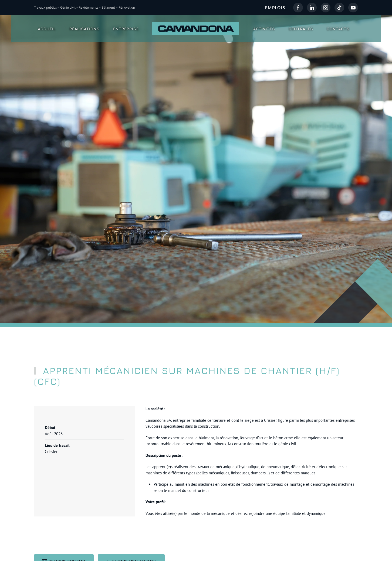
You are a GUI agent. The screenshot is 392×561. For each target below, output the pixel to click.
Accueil (47, 29)
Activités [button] (264, 29)
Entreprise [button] (126, 29)
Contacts (338, 29)
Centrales (301, 29)
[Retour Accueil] (196, 29)
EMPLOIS (275, 8)
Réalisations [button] (85, 29)
